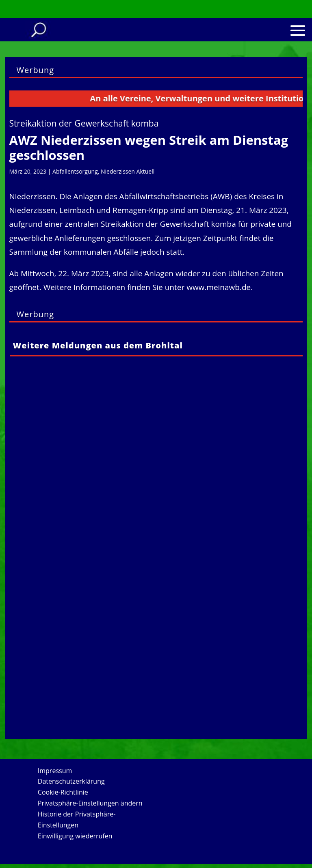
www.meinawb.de (219, 287)
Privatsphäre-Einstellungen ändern (90, 803)
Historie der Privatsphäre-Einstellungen (77, 820)
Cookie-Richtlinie (63, 792)
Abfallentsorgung (75, 171)
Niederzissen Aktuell (128, 171)
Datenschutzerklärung (71, 781)
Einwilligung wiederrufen (75, 836)
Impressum (55, 771)
